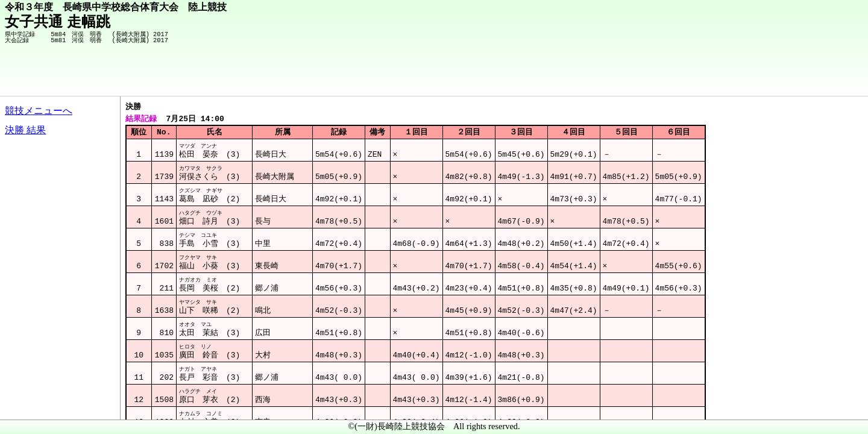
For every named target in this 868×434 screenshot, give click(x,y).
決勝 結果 (25, 130)
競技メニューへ (39, 111)
